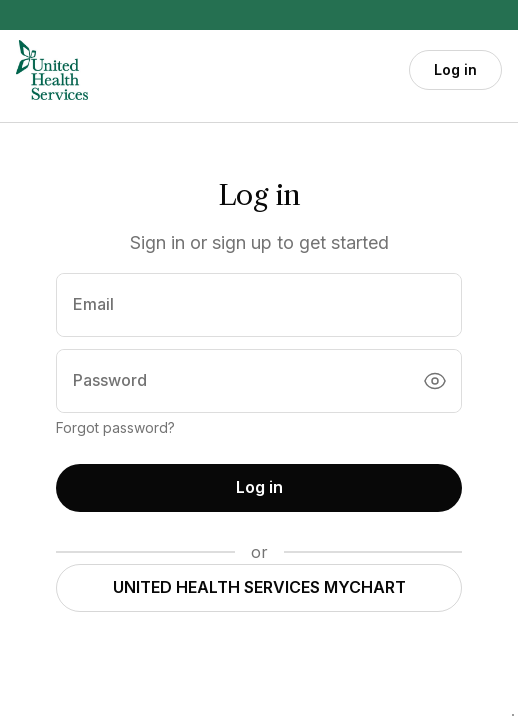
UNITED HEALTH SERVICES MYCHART (259, 587)
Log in (455, 69)
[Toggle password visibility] (435, 381)
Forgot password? (115, 427)
